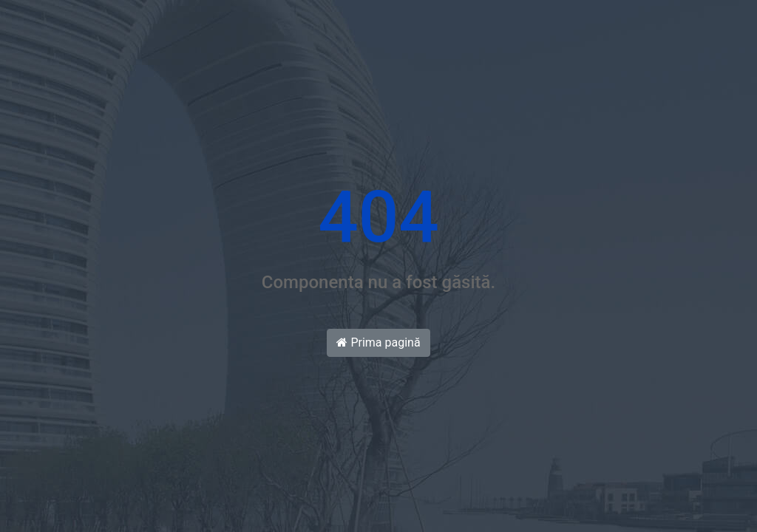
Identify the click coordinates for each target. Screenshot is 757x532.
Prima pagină (378, 342)
